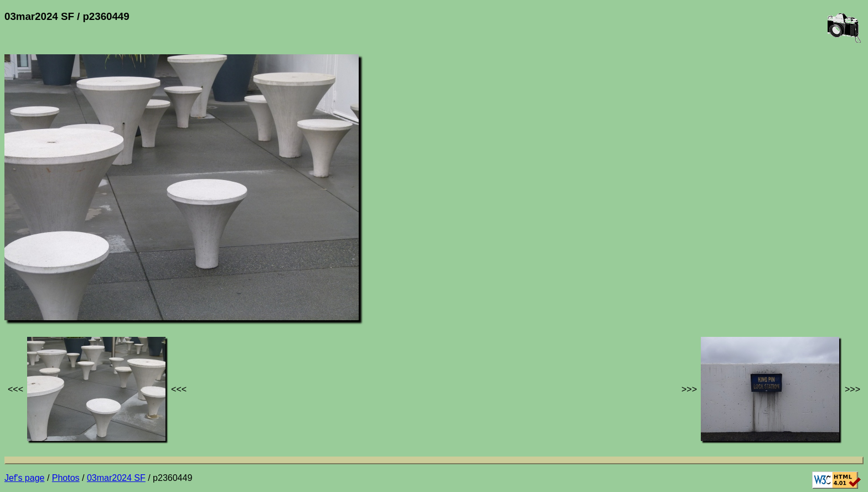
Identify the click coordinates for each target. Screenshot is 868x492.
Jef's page (24, 478)
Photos (66, 478)
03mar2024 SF (116, 478)
